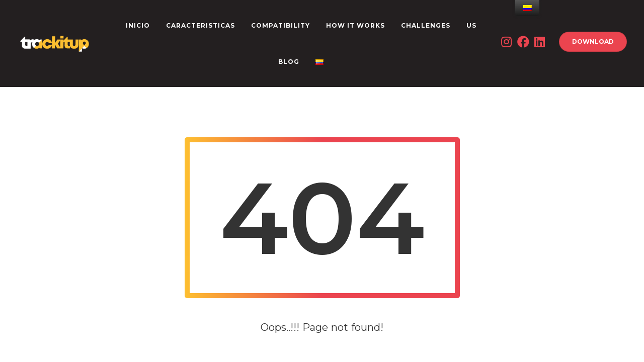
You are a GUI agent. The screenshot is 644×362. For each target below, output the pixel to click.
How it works (355, 25)
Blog (289, 62)
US (471, 25)
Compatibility (280, 25)
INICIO (138, 25)
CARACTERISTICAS (200, 25)
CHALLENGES (426, 25)
